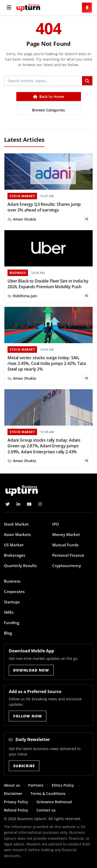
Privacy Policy (16, 802)
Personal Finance (68, 555)
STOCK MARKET (22, 196)
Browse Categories (48, 110)
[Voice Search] (87, 8)
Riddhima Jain (25, 296)
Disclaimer (13, 793)
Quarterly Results (20, 566)
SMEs (9, 612)
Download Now (31, 670)
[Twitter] (8, 504)
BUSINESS (18, 273)
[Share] (86, 219)
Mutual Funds (65, 545)
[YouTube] (29, 504)
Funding (12, 623)
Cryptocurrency (67, 566)
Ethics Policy (63, 785)
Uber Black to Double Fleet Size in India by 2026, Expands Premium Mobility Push (48, 284)
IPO (56, 524)
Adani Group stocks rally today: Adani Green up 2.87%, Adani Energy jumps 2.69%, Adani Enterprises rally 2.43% (44, 446)
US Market (14, 545)
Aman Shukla (24, 219)
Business (12, 581)
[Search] (43, 81)
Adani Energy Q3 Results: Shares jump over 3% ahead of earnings (44, 207)
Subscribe (24, 766)
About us (12, 785)
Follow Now (28, 716)
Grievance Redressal (54, 802)
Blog (8, 633)
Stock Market (16, 524)
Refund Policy (16, 810)
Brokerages (14, 555)
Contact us (46, 810)
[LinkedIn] (18, 504)
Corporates (14, 591)
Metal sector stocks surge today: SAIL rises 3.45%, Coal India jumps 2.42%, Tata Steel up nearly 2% (47, 364)
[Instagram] (40, 504)
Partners (36, 785)
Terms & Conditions (48, 793)
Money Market (66, 534)
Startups (12, 602)
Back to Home (49, 97)
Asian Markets (17, 534)
